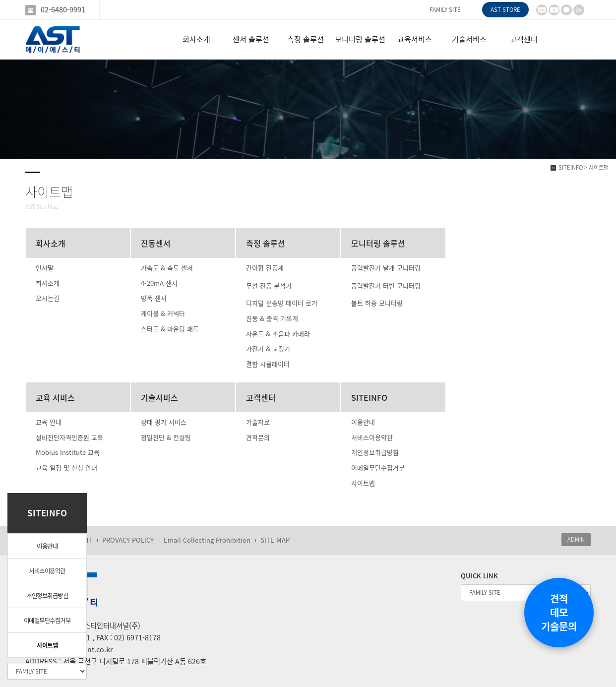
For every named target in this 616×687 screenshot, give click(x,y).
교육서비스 (415, 39)
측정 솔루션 (306, 39)
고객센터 (524, 39)
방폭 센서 (154, 298)
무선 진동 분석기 (269, 285)
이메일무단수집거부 (47, 621)
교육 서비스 (55, 397)
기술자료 (258, 422)
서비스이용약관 (47, 571)
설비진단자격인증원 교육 (69, 437)
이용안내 (47, 546)
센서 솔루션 (251, 39)
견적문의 (258, 437)
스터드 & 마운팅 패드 (170, 329)
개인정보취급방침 (47, 596)
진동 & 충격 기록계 (272, 318)
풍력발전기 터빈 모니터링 (386, 285)
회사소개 (196, 39)
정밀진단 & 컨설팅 (166, 437)
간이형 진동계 (265, 268)
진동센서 (156, 243)
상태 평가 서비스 (164, 422)
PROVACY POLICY (128, 540)
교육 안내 (49, 422)
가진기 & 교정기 (268, 348)
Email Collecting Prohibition (207, 540)
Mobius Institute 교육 (68, 452)
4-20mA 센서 (159, 283)
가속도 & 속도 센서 (167, 268)
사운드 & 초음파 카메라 (278, 334)
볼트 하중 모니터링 (377, 303)
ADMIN (576, 539)
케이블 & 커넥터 (163, 313)
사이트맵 (47, 645)
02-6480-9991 (63, 10)
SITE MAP (275, 540)
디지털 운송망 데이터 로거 (282, 303)
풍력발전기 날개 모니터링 (386, 268)
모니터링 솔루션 (360, 39)
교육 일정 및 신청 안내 (66, 468)
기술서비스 (469, 39)
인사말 (45, 268)
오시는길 (48, 298)
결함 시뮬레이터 (268, 364)
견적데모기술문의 (559, 612)
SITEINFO (369, 397)
